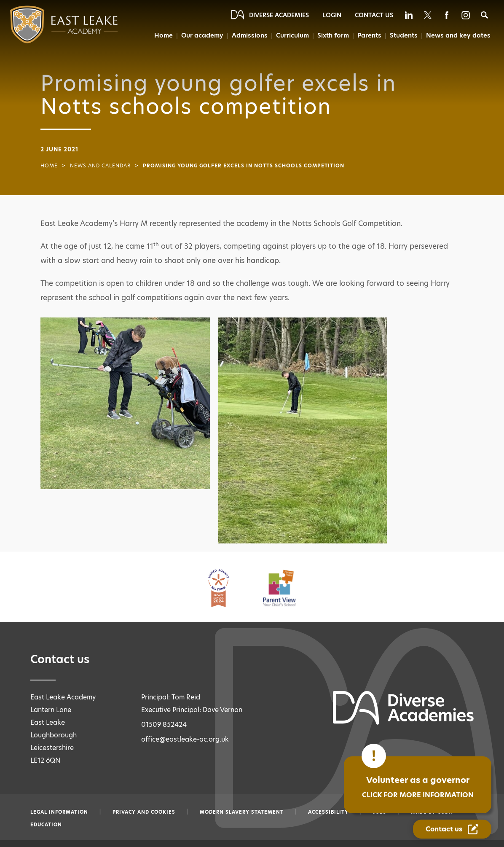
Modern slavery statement (242, 812)
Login (332, 15)
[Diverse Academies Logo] (47, 24)
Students (404, 35)
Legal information (59, 812)
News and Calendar (100, 166)
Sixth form (333, 35)
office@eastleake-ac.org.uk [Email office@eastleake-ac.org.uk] (185, 739)
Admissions (249, 35)
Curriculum (292, 35)
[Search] (484, 15)
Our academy (201, 35)
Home (162, 35)
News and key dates (459, 35)
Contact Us (374, 15)
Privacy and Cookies (144, 812)
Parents (370, 35)
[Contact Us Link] (452, 829)
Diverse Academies (279, 15)
